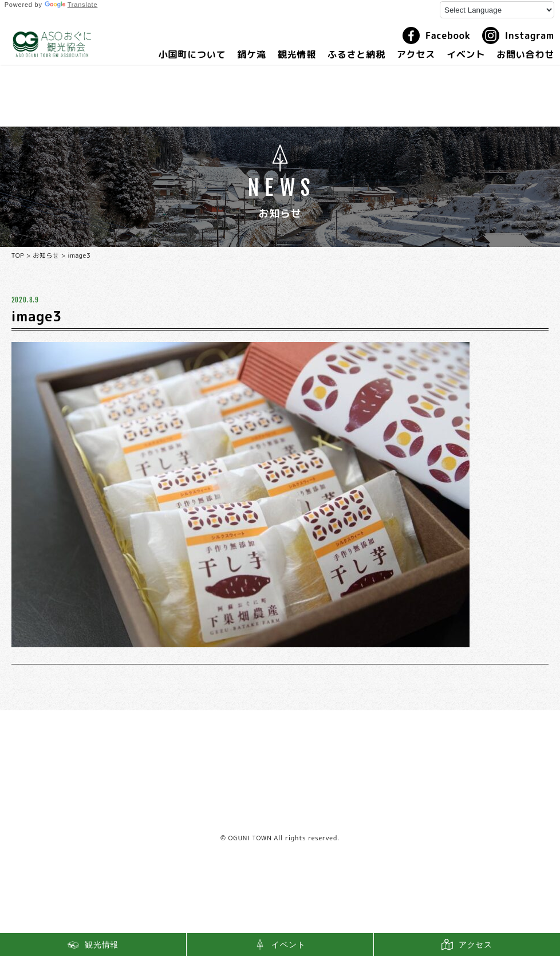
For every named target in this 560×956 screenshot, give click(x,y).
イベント (466, 54)
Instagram (518, 36)
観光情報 (297, 54)
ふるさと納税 (356, 54)
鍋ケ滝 (251, 54)
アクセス (416, 54)
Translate (71, 5)
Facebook (437, 36)
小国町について (192, 54)
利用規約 (280, 815)
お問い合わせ (525, 54)
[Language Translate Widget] (497, 10)
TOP (18, 255)
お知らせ (46, 255)
